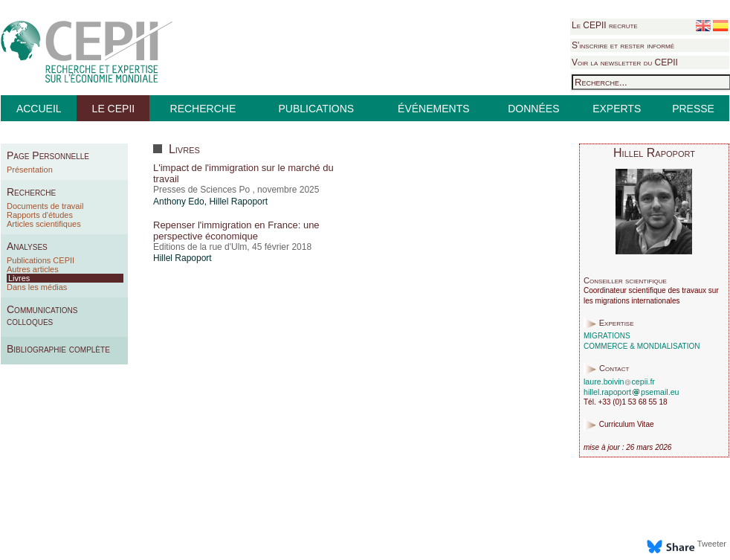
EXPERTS (617, 109)
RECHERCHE (203, 109)
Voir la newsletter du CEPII (625, 62)
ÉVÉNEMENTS (433, 109)
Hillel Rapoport (238, 202)
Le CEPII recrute (605, 25)
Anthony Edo (179, 202)
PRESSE (693, 109)
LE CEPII (114, 109)
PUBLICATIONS (316, 109)
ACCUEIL (39, 109)
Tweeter (712, 544)
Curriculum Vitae (627, 425)
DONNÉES (533, 109)
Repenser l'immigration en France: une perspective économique (236, 231)
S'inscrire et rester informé (623, 45)
